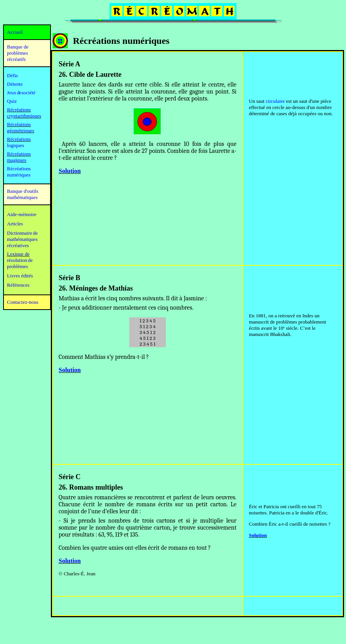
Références (18, 285)
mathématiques (22, 239)
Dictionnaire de (22, 233)
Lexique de (18, 254)
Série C (70, 477)
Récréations (19, 139)
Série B (70, 278)
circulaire (275, 101)
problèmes (17, 266)
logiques (16, 145)
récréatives (18, 245)
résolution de (20, 260)
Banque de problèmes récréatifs (18, 53)
